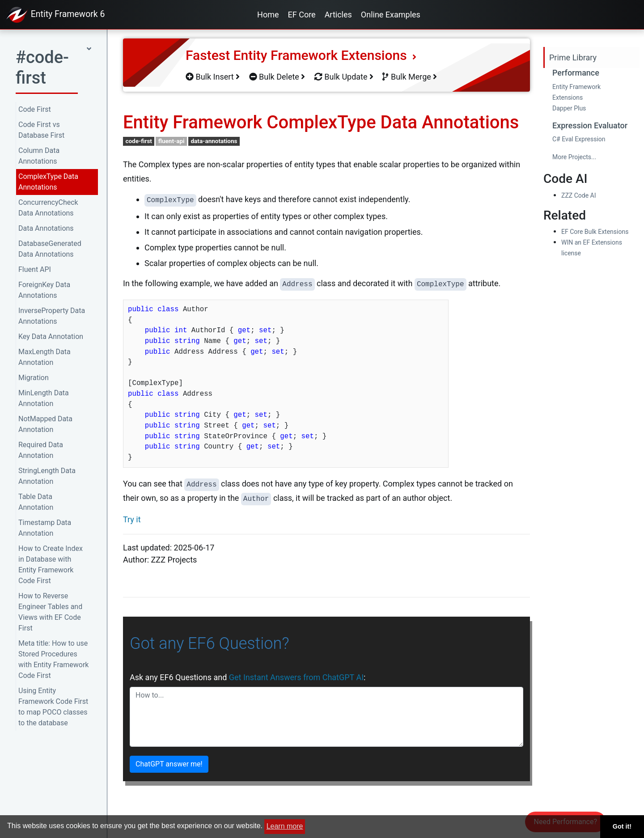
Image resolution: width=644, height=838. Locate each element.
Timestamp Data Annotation (45, 528)
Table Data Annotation (36, 502)
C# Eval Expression (579, 139)
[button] (53, 70)
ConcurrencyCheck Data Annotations (48, 208)
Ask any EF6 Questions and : (248, 677)
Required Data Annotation (41, 450)
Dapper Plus (569, 108)
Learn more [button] (285, 826)
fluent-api (172, 141)
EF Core (302, 15)
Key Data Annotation (51, 336)
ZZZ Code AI (578, 195)
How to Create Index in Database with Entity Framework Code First (51, 565)
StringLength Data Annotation (47, 476)
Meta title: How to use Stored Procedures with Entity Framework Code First (53, 659)
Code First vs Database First (41, 130)
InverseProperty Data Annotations (52, 316)
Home (268, 15)
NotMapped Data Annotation (45, 424)
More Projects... (574, 157)
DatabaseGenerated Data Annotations (50, 249)
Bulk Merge (410, 77)
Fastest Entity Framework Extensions (301, 55)
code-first (139, 141)
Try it (132, 519)
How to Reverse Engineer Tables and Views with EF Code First (50, 612)
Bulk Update (344, 77)
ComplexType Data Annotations (48, 182)
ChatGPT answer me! (169, 764)
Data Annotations (46, 228)
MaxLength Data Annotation (44, 357)
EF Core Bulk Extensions (595, 232)
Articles (338, 15)
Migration (34, 378)
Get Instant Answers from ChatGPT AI (296, 677)
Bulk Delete (277, 77)
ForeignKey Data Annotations (44, 290)
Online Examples (391, 15)
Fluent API (35, 269)
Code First (35, 109)
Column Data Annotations (39, 156)
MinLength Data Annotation (44, 398)
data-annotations (214, 141)
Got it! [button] (622, 826)
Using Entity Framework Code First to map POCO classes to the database (53, 707)
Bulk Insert (213, 77)
